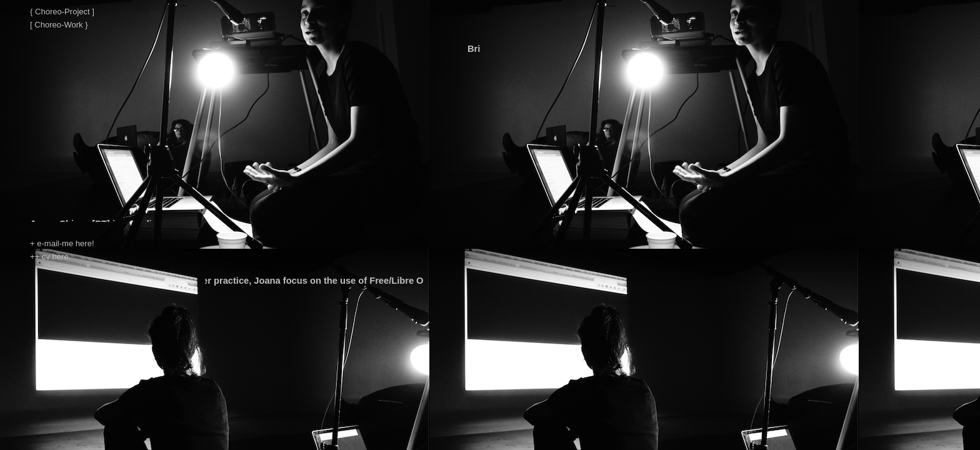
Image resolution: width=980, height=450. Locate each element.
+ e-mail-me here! (62, 243)
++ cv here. (50, 257)
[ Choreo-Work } (59, 25)
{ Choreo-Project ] (62, 12)
